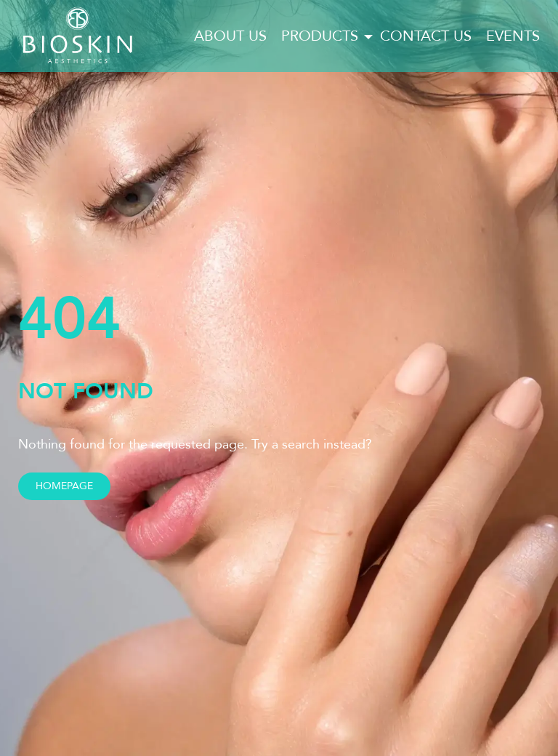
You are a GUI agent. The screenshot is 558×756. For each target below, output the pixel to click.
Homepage (64, 486)
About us (230, 36)
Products (320, 36)
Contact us (426, 36)
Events (513, 36)
